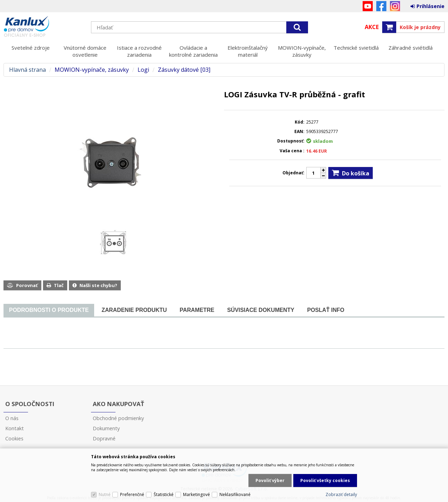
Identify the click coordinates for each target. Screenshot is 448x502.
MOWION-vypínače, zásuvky (302, 51)
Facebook (381, 6)
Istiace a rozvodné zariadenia (139, 51)
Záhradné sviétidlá (411, 48)
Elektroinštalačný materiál (248, 51)
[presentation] (49, 310)
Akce (372, 27)
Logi (143, 70)
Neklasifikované (235, 494)
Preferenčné (132, 494)
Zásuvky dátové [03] (184, 70)
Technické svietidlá (356, 48)
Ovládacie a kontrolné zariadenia (193, 51)
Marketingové (197, 494)
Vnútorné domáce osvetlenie (85, 51)
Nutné (105, 494)
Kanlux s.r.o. (44, 27)
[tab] (49, 310)
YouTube (368, 6)
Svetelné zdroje (31, 48)
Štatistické (164, 494)
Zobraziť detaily (341, 494)
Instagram (395, 6)
